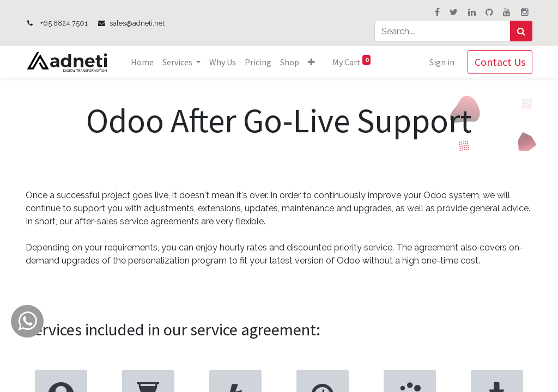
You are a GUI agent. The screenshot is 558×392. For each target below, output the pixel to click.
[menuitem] (142, 62)
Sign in (442, 62)
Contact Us (500, 62)
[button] (311, 62)
